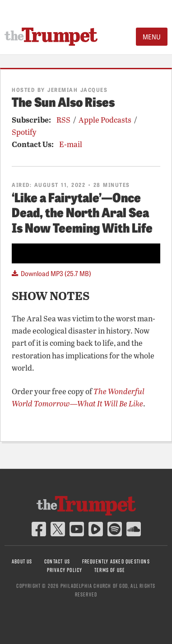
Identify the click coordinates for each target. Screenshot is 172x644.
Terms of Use (110, 570)
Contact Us (57, 561)
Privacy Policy (65, 570)
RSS (63, 120)
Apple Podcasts (105, 120)
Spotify (24, 132)
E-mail (71, 144)
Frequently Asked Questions (116, 561)
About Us (22, 561)
